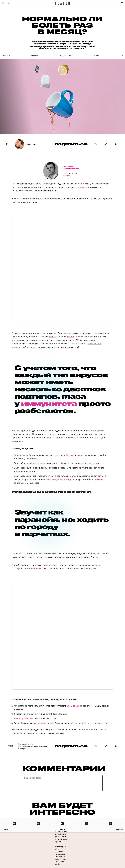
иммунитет (82, 187)
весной (70, 337)
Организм (35, 56)
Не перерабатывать (24, 719)
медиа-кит (119, 830)
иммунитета (49, 403)
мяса (69, 706)
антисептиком (34, 569)
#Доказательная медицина (28, 746)
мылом (54, 565)
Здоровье (6, 56)
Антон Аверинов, (71, 167)
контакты (6, 830)
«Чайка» (67, 175)
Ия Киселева (31, 144)
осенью (52, 337)
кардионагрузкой (45, 723)
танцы (55, 479)
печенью (100, 479)
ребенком (68, 455)
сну (37, 714)
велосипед (65, 479)
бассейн (47, 479)
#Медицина (22, 749)
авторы (62, 830)
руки (46, 565)
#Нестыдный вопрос (25, 744)
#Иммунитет (43, 746)
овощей (77, 706)
